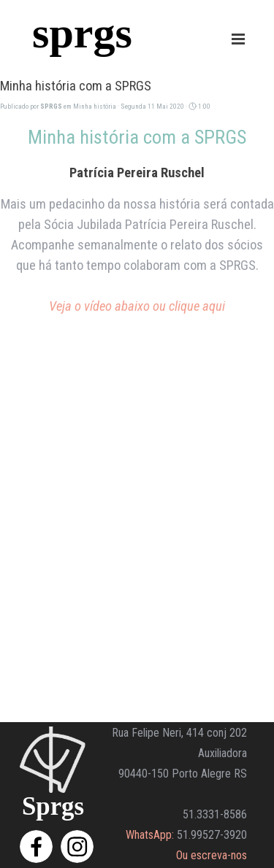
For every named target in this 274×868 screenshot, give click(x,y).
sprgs (82, 32)
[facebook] (36, 846)
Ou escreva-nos (212, 855)
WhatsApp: (150, 835)
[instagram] (77, 846)
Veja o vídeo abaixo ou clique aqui (137, 306)
